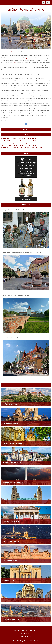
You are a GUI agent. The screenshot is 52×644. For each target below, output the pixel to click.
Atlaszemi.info (34, 630)
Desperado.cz (17, 630)
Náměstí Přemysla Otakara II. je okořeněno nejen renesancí (18, 145)
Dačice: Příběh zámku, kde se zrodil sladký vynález (16, 143)
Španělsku (29, 58)
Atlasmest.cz (25, 630)
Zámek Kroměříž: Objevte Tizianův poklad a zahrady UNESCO (19, 139)
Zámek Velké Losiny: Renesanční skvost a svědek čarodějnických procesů (22, 148)
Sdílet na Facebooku (26, 633)
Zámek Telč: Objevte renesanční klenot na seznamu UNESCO (19, 141)
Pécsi (15, 63)
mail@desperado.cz (28, 642)
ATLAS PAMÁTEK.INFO (9, 2)
